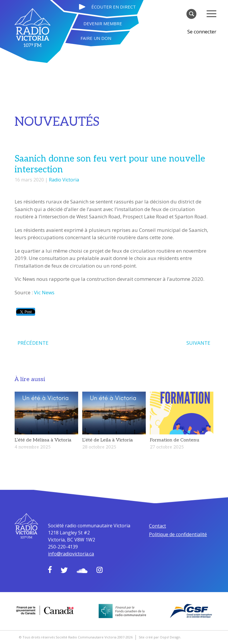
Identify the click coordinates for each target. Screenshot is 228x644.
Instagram (100, 570)
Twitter (64, 570)
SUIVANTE (198, 343)
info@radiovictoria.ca (71, 554)
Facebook (50, 570)
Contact (157, 526)
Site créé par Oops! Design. (160, 637)
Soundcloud (82, 571)
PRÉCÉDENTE (33, 343)
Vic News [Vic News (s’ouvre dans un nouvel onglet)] (44, 292)
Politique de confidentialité (178, 534)
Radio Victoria (64, 180)
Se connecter (202, 32)
